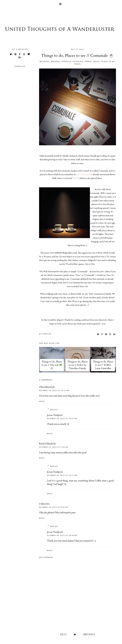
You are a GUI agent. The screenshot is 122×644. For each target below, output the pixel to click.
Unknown (44, 504)
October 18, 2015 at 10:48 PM (62, 535)
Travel (77, 64)
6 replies (45, 334)
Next (63, 634)
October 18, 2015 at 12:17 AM (54, 390)
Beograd (55, 61)
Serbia (88, 61)
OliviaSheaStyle (47, 387)
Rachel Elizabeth (47, 444)
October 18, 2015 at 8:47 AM (54, 507)
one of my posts (83, 174)
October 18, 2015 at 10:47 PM (62, 419)
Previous (89, 634)
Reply (42, 401)
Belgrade (45, 61)
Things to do (108, 61)
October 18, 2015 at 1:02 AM (54, 447)
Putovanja (78, 61)
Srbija (96, 61)
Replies (54, 410)
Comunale (66, 61)
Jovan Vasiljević (55, 415)
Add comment (46, 557)
